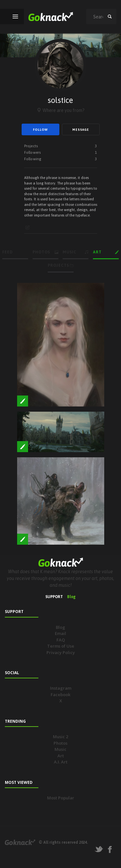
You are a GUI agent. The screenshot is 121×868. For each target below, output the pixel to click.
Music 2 (60, 737)
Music (60, 749)
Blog (71, 597)
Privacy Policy (61, 652)
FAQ (61, 640)
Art (61, 756)
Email (60, 633)
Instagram (61, 688)
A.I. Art (61, 762)
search (110, 17)
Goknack (20, 842)
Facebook (60, 695)
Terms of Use (61, 646)
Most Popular (61, 798)
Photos (60, 743)
